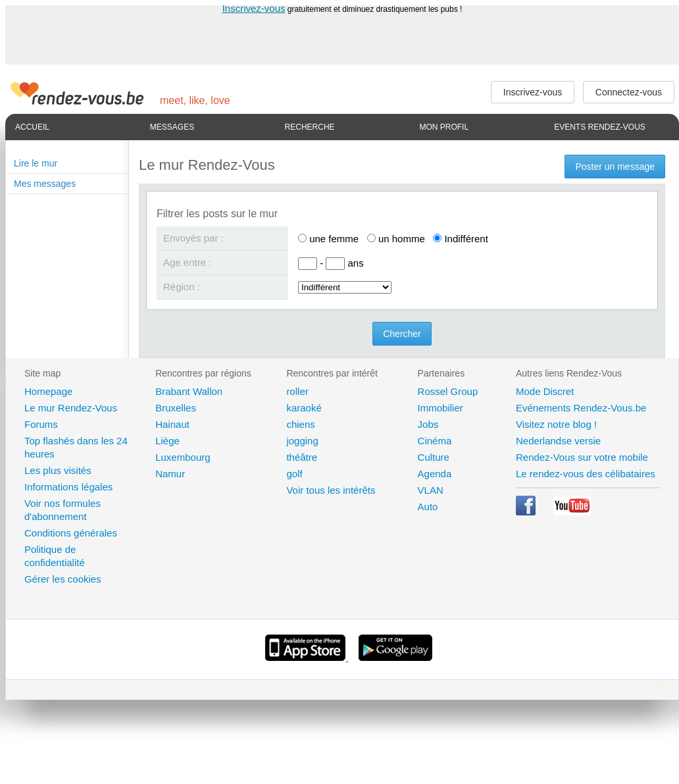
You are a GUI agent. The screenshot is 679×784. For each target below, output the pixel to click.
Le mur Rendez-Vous (71, 408)
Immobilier (440, 408)
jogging (302, 441)
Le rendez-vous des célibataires (586, 474)
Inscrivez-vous (254, 8)
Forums (41, 424)
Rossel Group (448, 391)
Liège (167, 441)
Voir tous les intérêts (331, 490)
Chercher (402, 334)
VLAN (431, 490)
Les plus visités (58, 470)
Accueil (32, 127)
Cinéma (435, 441)
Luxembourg (183, 457)
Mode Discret (545, 391)
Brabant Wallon (189, 391)
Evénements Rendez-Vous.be (581, 408)
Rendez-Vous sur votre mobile (582, 457)
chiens (300, 424)
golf (294, 474)
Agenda (435, 474)
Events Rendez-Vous (600, 127)
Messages (172, 127)
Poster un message (615, 167)
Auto (428, 507)
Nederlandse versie (558, 441)
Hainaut (172, 424)
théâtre (302, 457)
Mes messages (45, 184)
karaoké (304, 408)
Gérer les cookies (63, 579)
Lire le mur (36, 163)
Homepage (48, 391)
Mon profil (444, 127)
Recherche (310, 127)
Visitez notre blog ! (556, 424)
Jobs (428, 424)
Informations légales (68, 487)
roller (297, 391)
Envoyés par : (193, 238)
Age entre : (187, 262)
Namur (170, 474)
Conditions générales (71, 533)
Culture (434, 457)
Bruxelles (176, 408)
